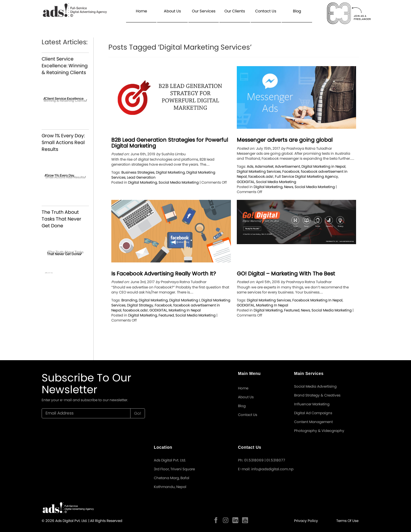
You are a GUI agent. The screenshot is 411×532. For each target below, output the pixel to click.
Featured (166, 315)
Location (163, 447)
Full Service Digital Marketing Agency (306, 176)
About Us (172, 11)
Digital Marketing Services (259, 171)
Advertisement (287, 166)
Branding (129, 300)
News (289, 187)
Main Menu (249, 373)
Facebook (291, 171)
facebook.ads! (261, 176)
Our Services (204, 11)
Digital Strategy (140, 305)
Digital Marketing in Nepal (323, 166)
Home (141, 11)
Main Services (309, 373)
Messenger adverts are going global (285, 140)
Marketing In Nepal (185, 310)
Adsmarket (264, 166)
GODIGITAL (246, 182)
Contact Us (266, 11)
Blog (297, 11)
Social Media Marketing (179, 182)
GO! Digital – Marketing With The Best (286, 274)
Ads (250, 166)
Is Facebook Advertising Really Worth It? (164, 274)
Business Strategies (138, 172)
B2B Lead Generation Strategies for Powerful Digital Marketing (170, 143)
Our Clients (235, 11)
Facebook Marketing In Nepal (317, 300)
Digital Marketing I (185, 300)
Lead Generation (141, 177)
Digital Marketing (170, 172)
